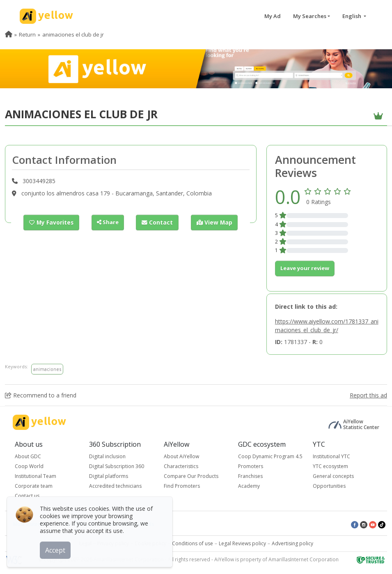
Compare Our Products (191, 476)
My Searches (310, 16)
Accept (56, 549)
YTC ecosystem (330, 466)
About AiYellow (181, 456)
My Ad (273, 16)
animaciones (47, 369)
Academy (249, 486)
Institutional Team (36, 476)
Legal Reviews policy (242, 543)
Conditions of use (193, 543)
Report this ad (368, 395)
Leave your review (305, 268)
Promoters (251, 466)
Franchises (250, 476)
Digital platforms (109, 476)
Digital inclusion (107, 456)
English (352, 16)
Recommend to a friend (41, 395)
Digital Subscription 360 (117, 466)
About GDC (28, 456)
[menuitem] (9, 34)
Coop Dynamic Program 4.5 (270, 456)
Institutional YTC (331, 456)
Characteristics (181, 466)
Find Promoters (182, 486)
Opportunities (329, 486)
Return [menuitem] (27, 34)
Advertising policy (292, 543)
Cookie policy (150, 543)
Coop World (29, 466)
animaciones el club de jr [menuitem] (73, 34)
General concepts (333, 476)
